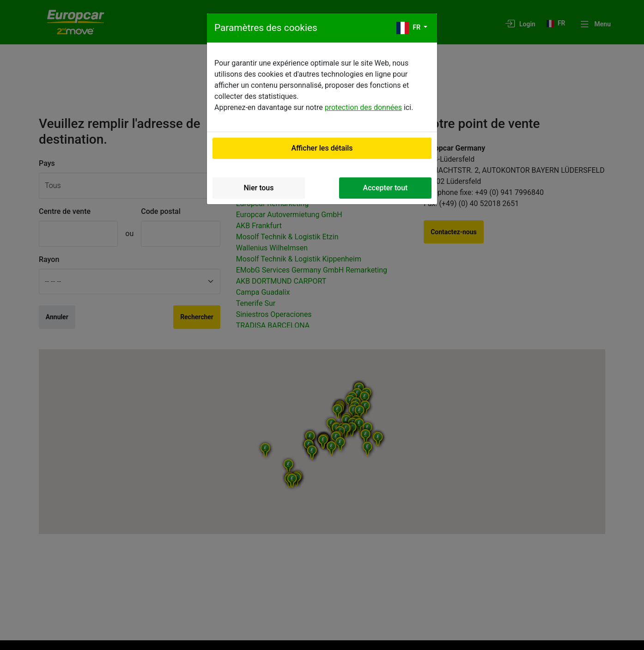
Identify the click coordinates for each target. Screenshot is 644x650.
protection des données (363, 107)
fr (409, 28)
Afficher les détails (322, 148)
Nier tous (259, 188)
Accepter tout (386, 188)
